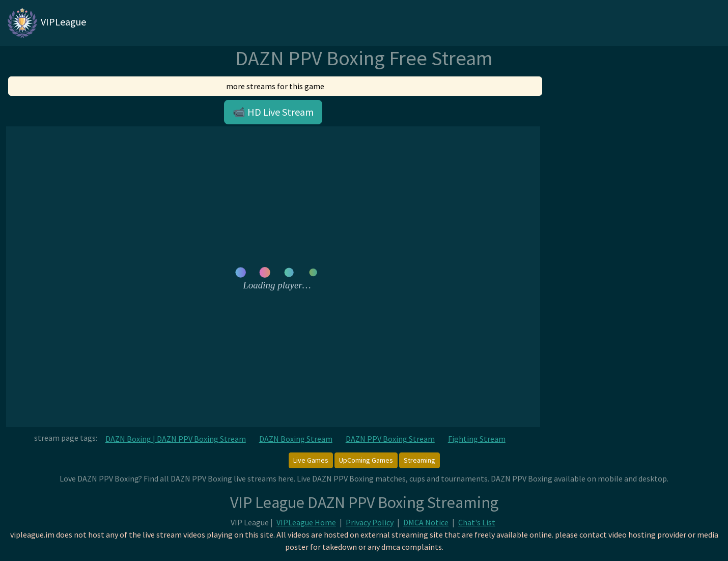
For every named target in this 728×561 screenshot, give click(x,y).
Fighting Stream (477, 439)
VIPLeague (46, 23)
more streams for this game (275, 86)
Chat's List (477, 522)
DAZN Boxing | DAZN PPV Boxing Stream (176, 439)
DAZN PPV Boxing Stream (390, 439)
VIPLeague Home (306, 522)
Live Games (311, 460)
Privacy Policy (370, 522)
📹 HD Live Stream (273, 112)
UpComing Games (366, 460)
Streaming (419, 460)
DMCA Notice (426, 522)
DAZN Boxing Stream (296, 439)
